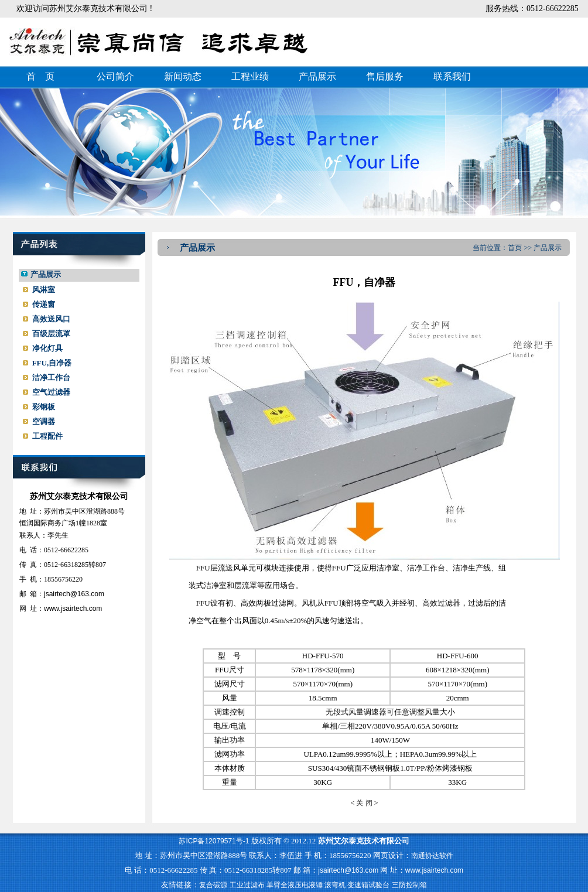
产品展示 (317, 76)
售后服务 (385, 76)
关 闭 (364, 803)
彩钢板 (44, 407)
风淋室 (44, 290)
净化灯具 (47, 348)
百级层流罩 (51, 334)
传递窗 (44, 304)
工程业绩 (250, 76)
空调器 (44, 421)
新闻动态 (183, 76)
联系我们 (452, 76)
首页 (515, 248)
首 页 (40, 76)
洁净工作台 (51, 377)
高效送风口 (51, 319)
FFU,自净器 (52, 363)
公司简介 (115, 76)
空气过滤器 (51, 392)
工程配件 (47, 436)
